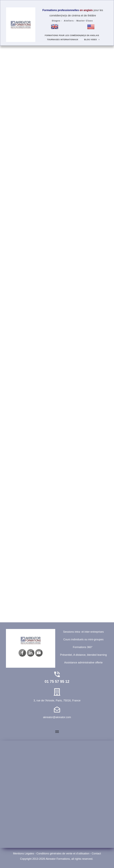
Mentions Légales (24, 854)
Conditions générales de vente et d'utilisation (63, 854)
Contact (96, 854)
